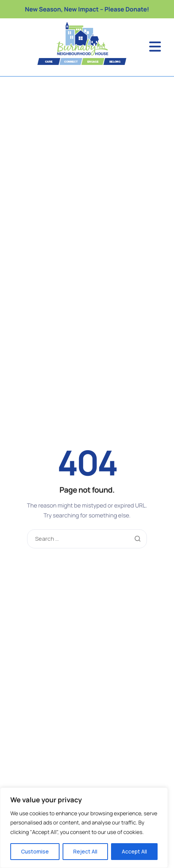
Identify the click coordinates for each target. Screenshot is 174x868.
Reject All (85, 851)
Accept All (134, 851)
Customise (35, 851)
